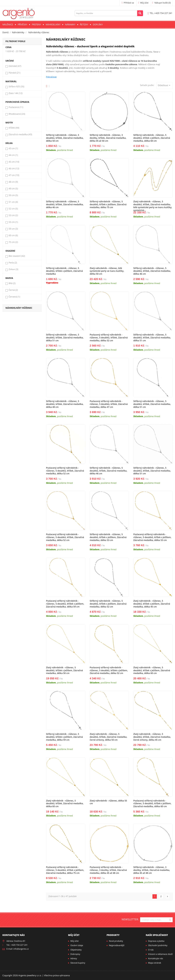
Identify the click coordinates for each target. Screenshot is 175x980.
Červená (14, 297)
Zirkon (13, 269)
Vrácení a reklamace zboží (160, 954)
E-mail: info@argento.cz (18, 949)
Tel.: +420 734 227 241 (17, 945)
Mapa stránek (155, 963)
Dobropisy (75, 954)
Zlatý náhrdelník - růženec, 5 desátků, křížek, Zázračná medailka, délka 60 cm (65, 804)
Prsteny (36, 25)
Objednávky (76, 950)
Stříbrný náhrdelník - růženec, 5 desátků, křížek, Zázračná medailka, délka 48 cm (65, 404)
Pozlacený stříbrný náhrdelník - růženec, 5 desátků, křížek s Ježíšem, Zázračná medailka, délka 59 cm (65, 604)
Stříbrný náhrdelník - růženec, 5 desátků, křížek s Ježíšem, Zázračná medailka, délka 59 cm (65, 737)
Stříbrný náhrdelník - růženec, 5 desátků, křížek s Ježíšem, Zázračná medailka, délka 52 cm (108, 604)
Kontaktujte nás (156, 959)
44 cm (13, 155)
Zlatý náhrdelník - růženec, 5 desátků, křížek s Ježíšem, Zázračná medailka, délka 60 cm (152, 670)
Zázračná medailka (20, 134)
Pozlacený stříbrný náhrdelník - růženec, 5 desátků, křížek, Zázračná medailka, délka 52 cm (109, 338)
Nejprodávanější (117, 945)
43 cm (13, 148)
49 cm (13, 189)
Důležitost (165, 85)
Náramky (70, 25)
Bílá (12, 283)
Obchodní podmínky (158, 945)
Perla (13, 263)
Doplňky (98, 25)
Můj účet (74, 935)
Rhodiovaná (17, 114)
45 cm (14, 162)
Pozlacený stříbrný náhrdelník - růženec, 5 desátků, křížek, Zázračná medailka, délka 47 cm (109, 404)
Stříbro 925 (16, 87)
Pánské (14, 73)
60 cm (13, 235)
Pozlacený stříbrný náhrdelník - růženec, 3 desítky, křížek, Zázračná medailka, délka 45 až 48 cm (108, 870)
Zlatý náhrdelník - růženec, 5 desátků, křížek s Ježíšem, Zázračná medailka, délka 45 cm (152, 604)
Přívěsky (23, 25)
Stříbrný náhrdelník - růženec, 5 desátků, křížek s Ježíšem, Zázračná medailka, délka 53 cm (108, 537)
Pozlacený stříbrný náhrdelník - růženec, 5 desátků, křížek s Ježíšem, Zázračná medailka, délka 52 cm (109, 670)
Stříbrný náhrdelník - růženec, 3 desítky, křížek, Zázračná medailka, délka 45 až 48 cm (152, 870)
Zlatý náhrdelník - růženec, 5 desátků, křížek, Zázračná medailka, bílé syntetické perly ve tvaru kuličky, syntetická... (153, 206)
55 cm (13, 222)
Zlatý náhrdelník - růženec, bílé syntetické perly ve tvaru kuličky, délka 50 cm (107, 271)
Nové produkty (116, 941)
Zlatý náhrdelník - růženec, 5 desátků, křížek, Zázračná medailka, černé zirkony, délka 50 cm (108, 737)
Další (167, 896)
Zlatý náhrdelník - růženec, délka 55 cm (108, 802)
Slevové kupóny (78, 963)
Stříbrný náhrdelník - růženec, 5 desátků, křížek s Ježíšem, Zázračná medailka (65, 271)
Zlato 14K (15, 93)
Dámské (15, 66)
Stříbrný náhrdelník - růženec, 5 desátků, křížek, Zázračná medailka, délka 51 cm (65, 338)
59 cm (13, 229)
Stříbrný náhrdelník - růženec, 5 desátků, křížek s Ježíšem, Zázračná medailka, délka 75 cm (108, 204)
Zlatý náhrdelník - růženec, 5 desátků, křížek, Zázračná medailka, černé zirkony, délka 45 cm (152, 737)
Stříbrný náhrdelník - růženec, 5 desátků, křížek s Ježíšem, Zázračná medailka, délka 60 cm (152, 138)
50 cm (13, 195)
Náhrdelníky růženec (19, 308)
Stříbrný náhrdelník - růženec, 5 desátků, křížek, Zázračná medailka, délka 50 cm (65, 138)
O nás (151, 950)
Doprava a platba (156, 941)
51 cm (13, 202)
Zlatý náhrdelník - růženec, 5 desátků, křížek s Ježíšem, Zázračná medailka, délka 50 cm (65, 670)
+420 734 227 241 (160, 13)
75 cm (13, 242)
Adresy (74, 959)
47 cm (14, 175)
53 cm (13, 215)
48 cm (13, 182)
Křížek (14, 128)
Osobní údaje (77, 945)
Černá (13, 290)
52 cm (13, 209)
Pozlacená (16, 107)
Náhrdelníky (53, 25)
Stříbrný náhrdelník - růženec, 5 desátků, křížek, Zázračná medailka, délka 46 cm (65, 204)
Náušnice (8, 25)
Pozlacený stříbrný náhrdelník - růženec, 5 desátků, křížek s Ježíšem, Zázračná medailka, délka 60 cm (152, 804)
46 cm (14, 169)
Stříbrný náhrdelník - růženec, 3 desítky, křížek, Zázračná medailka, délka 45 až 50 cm (108, 138)
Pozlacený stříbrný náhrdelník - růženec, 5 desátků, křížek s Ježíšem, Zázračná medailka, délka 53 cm (152, 537)
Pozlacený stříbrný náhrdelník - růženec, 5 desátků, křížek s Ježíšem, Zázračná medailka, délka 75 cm (65, 870)
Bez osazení (17, 256)
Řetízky (84, 25)
